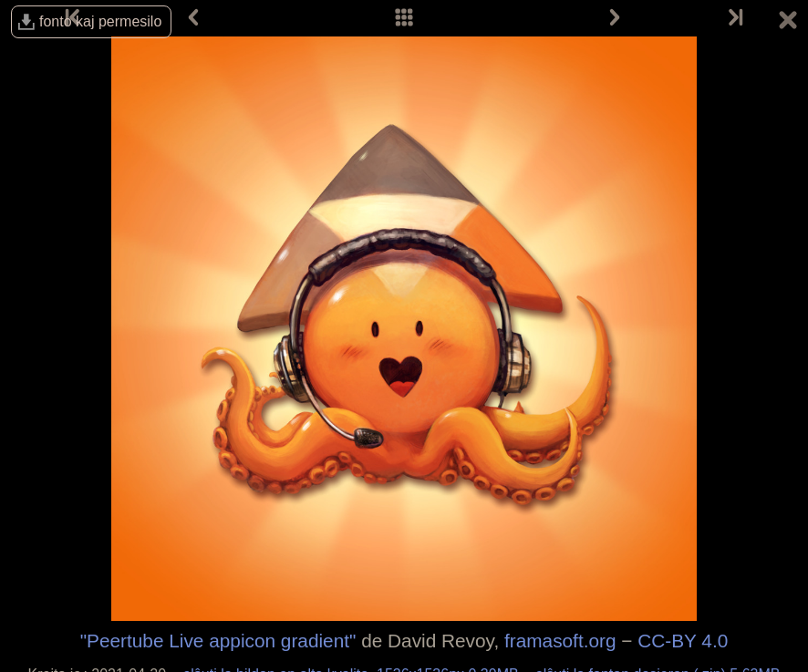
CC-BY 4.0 (683, 641)
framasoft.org (560, 641)
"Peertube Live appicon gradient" (218, 641)
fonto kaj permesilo (100, 21)
